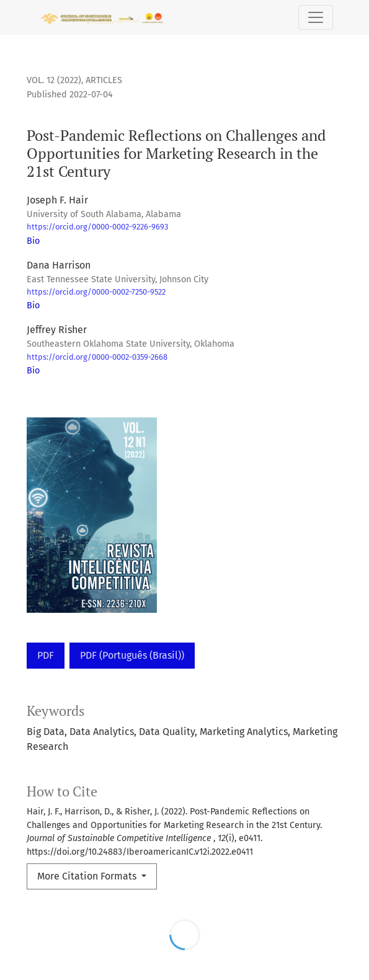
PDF (46, 655)
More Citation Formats (88, 876)
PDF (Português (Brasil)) (132, 655)
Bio (33, 241)
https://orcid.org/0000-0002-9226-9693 (97, 227)
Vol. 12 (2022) (54, 80)
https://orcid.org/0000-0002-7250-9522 (96, 292)
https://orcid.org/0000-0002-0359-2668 (97, 357)
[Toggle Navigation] (316, 17)
